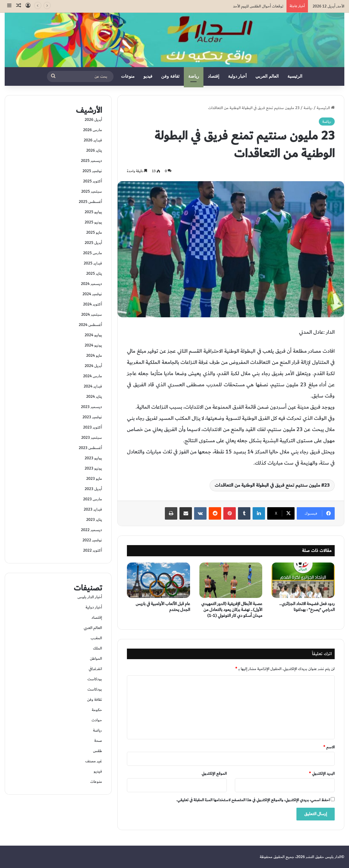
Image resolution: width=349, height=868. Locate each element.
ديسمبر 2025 (91, 161)
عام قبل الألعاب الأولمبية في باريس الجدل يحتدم (163, 607)
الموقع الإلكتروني (214, 774)
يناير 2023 (94, 520)
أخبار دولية (237, 76)
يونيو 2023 (93, 468)
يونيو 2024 (93, 345)
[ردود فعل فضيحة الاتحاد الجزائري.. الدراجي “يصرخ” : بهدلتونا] (303, 580)
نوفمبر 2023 (92, 417)
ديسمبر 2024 (91, 284)
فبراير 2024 (93, 386)
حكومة (97, 710)
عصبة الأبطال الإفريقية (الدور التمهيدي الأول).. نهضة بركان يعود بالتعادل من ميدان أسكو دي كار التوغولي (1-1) (232, 610)
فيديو (148, 76)
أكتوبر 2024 (93, 304)
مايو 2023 (94, 479)
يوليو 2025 (93, 212)
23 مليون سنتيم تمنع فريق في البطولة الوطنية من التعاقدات (272, 485)
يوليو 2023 (93, 458)
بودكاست (95, 679)
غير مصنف (94, 761)
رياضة (194, 76)
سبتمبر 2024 (92, 315)
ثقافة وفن (170, 76)
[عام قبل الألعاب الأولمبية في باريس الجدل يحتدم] (158, 580)
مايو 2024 (94, 356)
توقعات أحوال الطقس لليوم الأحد (258, 6)
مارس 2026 (93, 130)
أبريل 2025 (93, 243)
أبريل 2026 (93, 120)
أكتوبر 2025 (93, 181)
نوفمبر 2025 (92, 171)
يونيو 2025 (93, 222)
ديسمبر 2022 (91, 530)
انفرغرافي (95, 669)
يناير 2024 (94, 397)
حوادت (97, 720)
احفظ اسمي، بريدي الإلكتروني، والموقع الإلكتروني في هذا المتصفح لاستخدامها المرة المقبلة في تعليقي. (253, 800)
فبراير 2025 (93, 263)
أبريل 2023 (93, 489)
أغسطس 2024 (90, 325)
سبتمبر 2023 (92, 438)
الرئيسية (295, 76)
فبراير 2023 (93, 509)
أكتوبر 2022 (93, 550)
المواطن (96, 659)
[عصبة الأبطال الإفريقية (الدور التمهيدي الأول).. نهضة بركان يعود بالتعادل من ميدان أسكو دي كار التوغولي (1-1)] (231, 580)
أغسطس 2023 (90, 448)
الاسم (329, 747)
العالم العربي (267, 76)
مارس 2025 (93, 253)
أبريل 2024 (93, 366)
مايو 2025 (94, 232)
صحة (98, 741)
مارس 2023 (93, 499)
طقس (98, 751)
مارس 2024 (93, 376)
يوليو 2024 (93, 335)
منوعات (128, 76)
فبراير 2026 (93, 140)
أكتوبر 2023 (93, 427)
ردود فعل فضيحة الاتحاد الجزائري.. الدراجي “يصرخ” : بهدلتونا (307, 607)
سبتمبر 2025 (92, 191)
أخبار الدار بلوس (90, 597)
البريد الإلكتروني (322, 774)
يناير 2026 (94, 150)
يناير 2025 (94, 273)
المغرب (96, 638)
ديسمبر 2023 (91, 407)
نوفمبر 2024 (92, 294)
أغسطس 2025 (90, 202)
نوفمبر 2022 (92, 540)
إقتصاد (214, 76)
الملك (98, 648)
